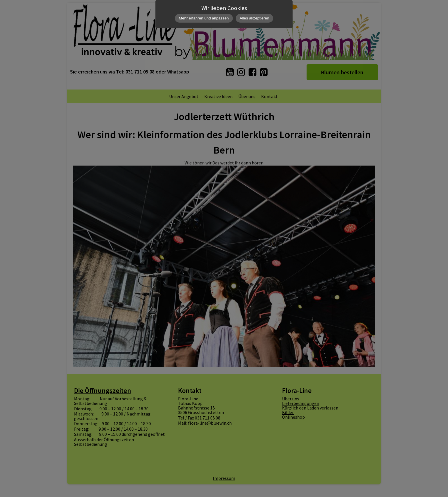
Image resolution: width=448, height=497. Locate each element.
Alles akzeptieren (255, 18)
